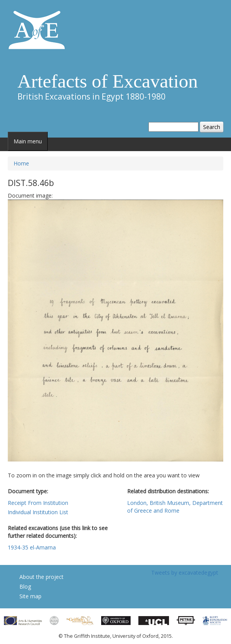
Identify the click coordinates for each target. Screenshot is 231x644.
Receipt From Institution (38, 503)
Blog (25, 586)
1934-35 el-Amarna (32, 547)
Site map (30, 596)
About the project (41, 577)
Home (21, 163)
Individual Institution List (38, 512)
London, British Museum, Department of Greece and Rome (175, 507)
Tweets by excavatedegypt (185, 573)
